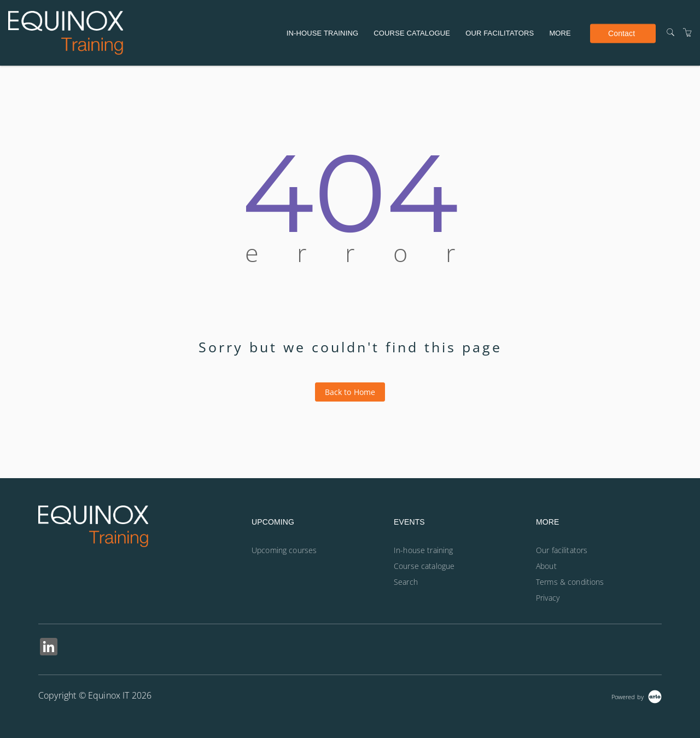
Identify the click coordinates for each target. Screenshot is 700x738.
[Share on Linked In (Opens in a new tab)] (49, 648)
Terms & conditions (570, 582)
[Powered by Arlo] (637, 696)
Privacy (548, 598)
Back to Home (350, 392)
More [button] (560, 33)
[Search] (670, 33)
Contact (622, 33)
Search (406, 582)
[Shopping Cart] (687, 33)
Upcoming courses (284, 550)
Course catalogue (412, 33)
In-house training (322, 33)
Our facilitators (500, 33)
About (546, 566)
